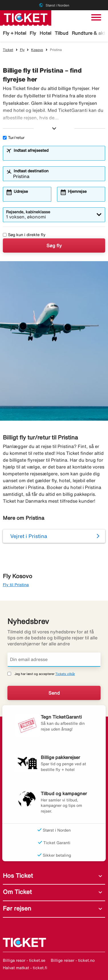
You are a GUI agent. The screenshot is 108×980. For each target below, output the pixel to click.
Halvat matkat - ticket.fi (25, 968)
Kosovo (37, 50)
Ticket (8, 50)
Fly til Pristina (16, 585)
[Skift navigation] (96, 17)
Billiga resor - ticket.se (24, 960)
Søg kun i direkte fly (24, 235)
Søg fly (54, 245)
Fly (33, 33)
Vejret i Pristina (29, 536)
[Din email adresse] (54, 660)
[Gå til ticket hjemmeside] (26, 17)
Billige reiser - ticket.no (73, 960)
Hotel (45, 33)
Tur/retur (14, 138)
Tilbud (62, 33)
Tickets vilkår (65, 674)
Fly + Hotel (15, 33)
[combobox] (58, 156)
